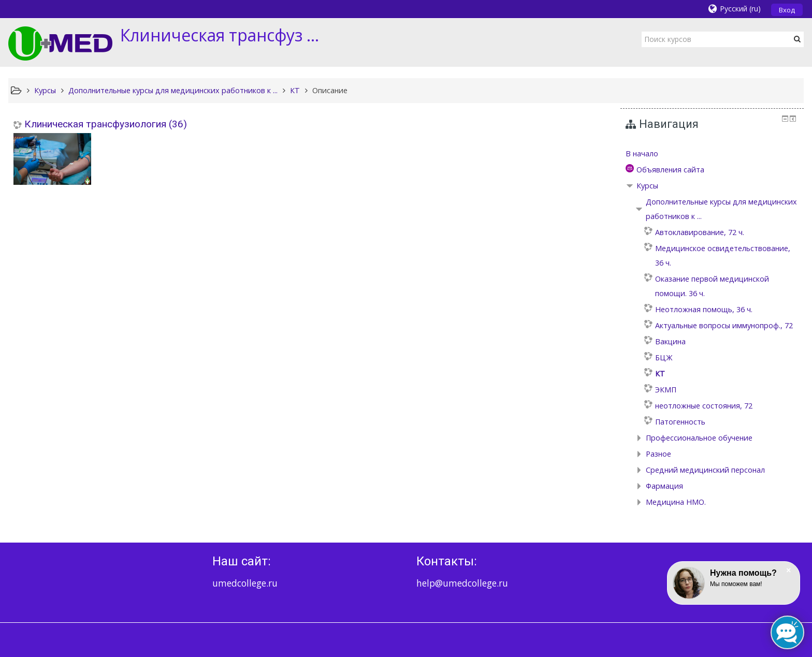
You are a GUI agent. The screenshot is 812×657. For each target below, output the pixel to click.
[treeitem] (712, 154)
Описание (330, 90)
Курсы (647, 186)
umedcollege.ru (245, 583)
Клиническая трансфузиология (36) (106, 124)
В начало (642, 154)
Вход (787, 10)
